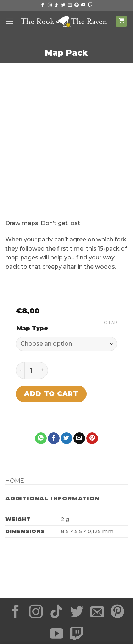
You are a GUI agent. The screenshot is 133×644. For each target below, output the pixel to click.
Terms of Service (95, 614)
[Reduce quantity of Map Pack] (20, 329)
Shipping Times (33, 619)
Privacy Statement (40, 614)
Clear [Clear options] (110, 281)
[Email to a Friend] (79, 397)
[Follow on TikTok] (56, 5)
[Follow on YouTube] (83, 5)
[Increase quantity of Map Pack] (43, 329)
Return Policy (77, 619)
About (111, 619)
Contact (67, 624)
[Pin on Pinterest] (92, 397)
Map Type (32, 287)
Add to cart (51, 352)
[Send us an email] (70, 5)
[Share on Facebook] (54, 397)
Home (15, 440)
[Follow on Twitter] (63, 5)
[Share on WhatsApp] (41, 397)
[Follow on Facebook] (43, 5)
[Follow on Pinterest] (77, 5)
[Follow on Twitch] (90, 5)
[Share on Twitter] (66, 397)
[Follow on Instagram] (50, 5)
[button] (10, 21)
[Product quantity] (31, 329)
